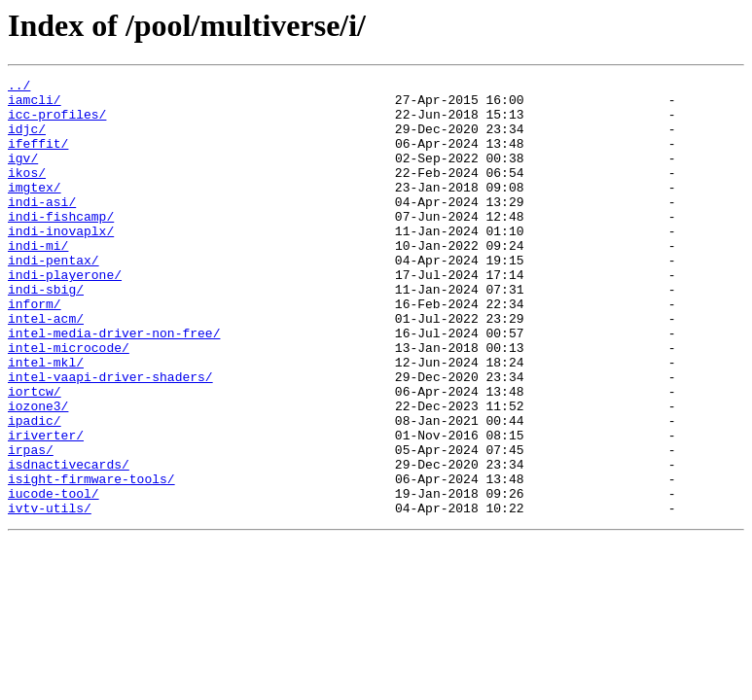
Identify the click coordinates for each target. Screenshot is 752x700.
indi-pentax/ (54, 297)
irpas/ (31, 525)
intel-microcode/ (69, 402)
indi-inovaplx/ (61, 262)
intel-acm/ (46, 367)
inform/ (35, 350)
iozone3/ (38, 472)
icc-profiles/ (57, 122)
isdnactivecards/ (69, 542)
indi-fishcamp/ (61, 245)
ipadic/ (35, 490)
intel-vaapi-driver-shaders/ (110, 437)
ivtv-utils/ (50, 595)
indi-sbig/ (46, 332)
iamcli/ (35, 105)
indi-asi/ (42, 227)
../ (19, 87)
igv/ (23, 175)
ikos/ (27, 192)
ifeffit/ (38, 157)
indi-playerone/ (65, 315)
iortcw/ (35, 455)
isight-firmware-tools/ (91, 560)
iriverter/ (46, 507)
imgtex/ (35, 210)
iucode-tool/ (54, 577)
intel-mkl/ (46, 420)
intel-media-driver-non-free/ (114, 385)
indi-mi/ (38, 280)
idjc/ (27, 140)
